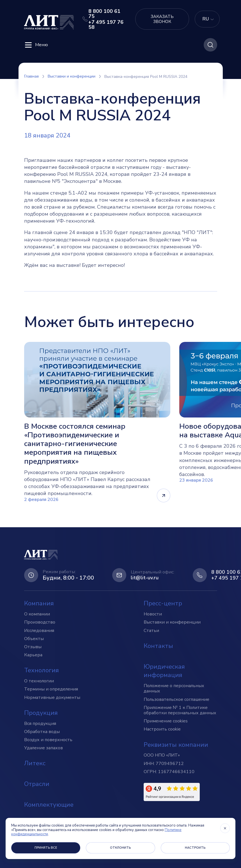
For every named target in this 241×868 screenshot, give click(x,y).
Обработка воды (42, 732)
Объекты (34, 639)
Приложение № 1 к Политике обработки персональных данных (180, 710)
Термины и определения (51, 689)
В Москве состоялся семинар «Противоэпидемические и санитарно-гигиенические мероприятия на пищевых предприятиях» (75, 444)
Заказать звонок (162, 19)
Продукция (41, 713)
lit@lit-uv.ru (145, 578)
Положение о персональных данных (174, 688)
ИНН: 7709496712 (164, 764)
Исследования (39, 631)
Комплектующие (49, 805)
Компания (39, 603)
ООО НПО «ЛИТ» (162, 755)
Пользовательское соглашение (176, 699)
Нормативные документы (52, 697)
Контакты (158, 646)
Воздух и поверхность (48, 740)
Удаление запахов (43, 748)
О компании (37, 614)
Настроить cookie (162, 729)
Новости (153, 614)
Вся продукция (40, 724)
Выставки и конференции (172, 622)
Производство (40, 622)
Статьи (151, 631)
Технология (42, 670)
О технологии (39, 681)
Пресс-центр (163, 603)
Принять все (46, 848)
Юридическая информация (164, 671)
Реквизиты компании (176, 745)
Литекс (35, 763)
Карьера (33, 655)
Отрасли (37, 784)
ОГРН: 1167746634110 (169, 772)
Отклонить (120, 848)
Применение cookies (166, 721)
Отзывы (33, 647)
